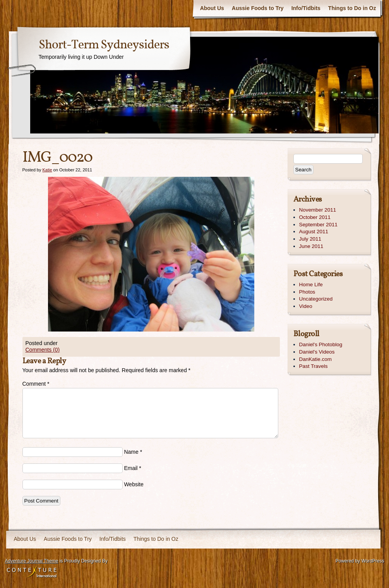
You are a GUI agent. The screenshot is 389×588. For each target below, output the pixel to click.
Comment (36, 384)
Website (134, 484)
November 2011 (318, 210)
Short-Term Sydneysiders (104, 45)
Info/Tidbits (306, 8)
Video (306, 306)
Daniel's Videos (317, 352)
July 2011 (310, 239)
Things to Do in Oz (352, 8)
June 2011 (311, 246)
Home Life (311, 285)
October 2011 (315, 217)
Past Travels (314, 366)
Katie (47, 170)
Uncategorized (316, 299)
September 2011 (318, 225)
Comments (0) (43, 350)
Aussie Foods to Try (258, 8)
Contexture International (32, 572)
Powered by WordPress (360, 561)
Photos (307, 292)
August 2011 (314, 232)
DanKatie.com (315, 359)
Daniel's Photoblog (321, 344)
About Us (212, 8)
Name (131, 452)
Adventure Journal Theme (32, 561)
